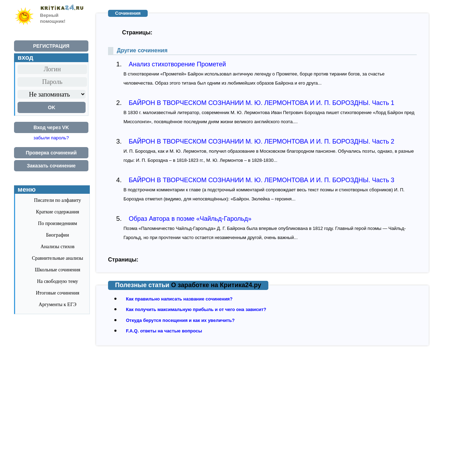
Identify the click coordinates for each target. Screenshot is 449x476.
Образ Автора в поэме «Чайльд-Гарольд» (190, 219)
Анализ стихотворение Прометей (177, 64)
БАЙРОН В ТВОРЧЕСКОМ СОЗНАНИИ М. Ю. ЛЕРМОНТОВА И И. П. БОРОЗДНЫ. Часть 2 (262, 141)
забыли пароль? (51, 138)
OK (52, 107)
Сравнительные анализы (58, 258)
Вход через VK (51, 127)
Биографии (58, 235)
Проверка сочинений (51, 153)
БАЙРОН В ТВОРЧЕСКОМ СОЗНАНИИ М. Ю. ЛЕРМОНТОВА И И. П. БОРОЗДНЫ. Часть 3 (262, 180)
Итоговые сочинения (58, 293)
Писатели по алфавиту (58, 200)
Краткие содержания (58, 212)
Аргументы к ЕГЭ (57, 305)
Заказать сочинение (51, 166)
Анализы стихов (58, 247)
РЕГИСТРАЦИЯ (51, 46)
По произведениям (57, 223)
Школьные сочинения (58, 270)
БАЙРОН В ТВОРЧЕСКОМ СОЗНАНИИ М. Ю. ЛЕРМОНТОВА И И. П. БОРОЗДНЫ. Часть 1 (262, 103)
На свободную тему (57, 281)
